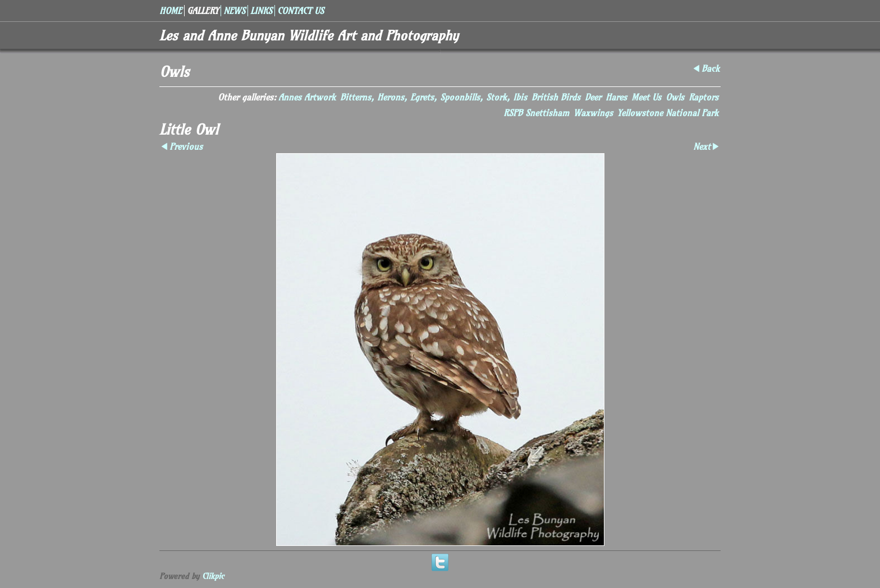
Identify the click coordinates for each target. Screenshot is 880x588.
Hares (616, 97)
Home (171, 11)
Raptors (703, 97)
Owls (675, 97)
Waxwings (593, 113)
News (234, 11)
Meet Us (646, 97)
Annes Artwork (307, 97)
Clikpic (213, 576)
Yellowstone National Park (668, 113)
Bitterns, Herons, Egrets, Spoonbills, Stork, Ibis (434, 97)
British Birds (556, 97)
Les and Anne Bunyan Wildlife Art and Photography (309, 35)
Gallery (203, 11)
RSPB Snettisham (536, 113)
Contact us (301, 11)
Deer (593, 97)
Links (261, 11)
